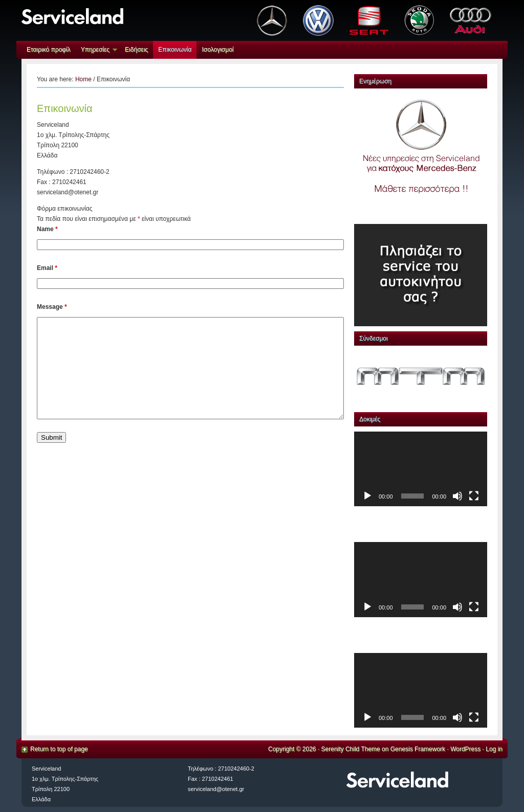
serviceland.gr (133, 20)
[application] (421, 469)
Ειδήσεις (136, 50)
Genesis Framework (418, 749)
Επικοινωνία (175, 50)
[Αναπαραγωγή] (367, 496)
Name (47, 229)
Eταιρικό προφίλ (49, 50)
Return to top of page (59, 749)
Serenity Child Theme (351, 749)
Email (47, 268)
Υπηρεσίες (96, 51)
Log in (494, 749)
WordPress (465, 749)
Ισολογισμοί (217, 50)
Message (52, 307)
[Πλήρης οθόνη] (474, 496)
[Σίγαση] (457, 496)
